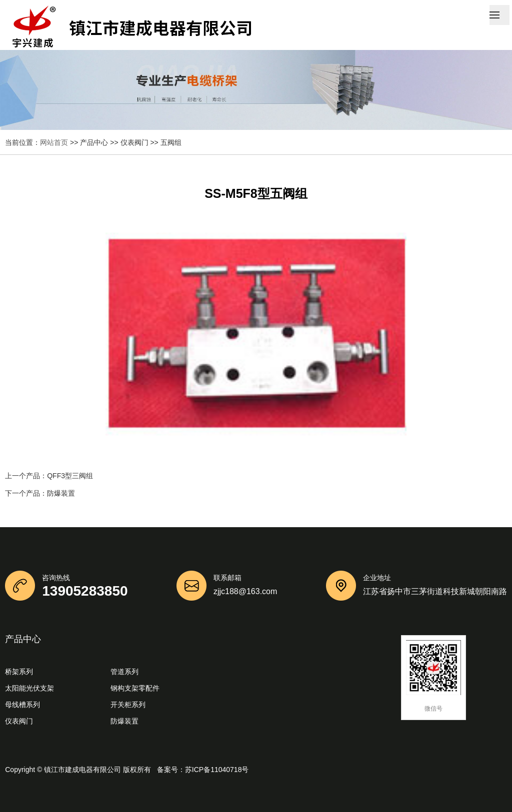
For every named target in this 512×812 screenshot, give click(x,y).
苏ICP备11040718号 (217, 770)
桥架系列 (19, 672)
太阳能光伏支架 (29, 688)
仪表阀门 (19, 721)
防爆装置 (61, 493)
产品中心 (94, 142)
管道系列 (124, 672)
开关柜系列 (128, 705)
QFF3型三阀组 (70, 476)
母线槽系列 (22, 705)
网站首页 (54, 142)
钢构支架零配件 (135, 688)
